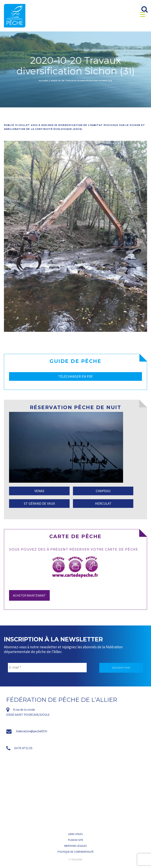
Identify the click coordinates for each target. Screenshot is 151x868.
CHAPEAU (103, 491)
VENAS (39, 491)
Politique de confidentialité (76, 852)
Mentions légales (76, 846)
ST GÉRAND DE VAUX (39, 503)
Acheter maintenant (29, 595)
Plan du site (76, 840)
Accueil (44, 81)
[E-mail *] (47, 668)
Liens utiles (75, 834)
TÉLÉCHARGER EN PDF (75, 376)
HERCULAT (103, 503)
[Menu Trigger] (143, 14)
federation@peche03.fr (32, 731)
